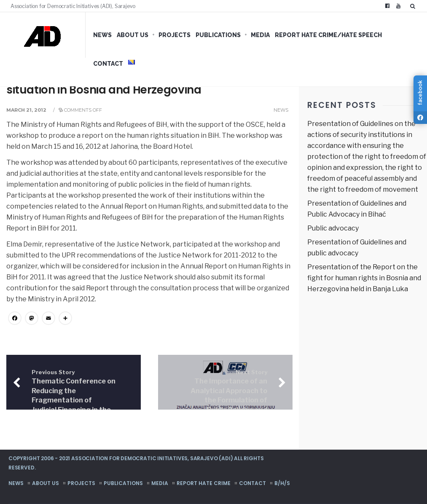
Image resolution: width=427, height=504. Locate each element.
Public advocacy (333, 228)
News (102, 35)
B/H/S (282, 483)
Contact (108, 64)
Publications (218, 35)
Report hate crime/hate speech (328, 35)
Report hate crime (204, 483)
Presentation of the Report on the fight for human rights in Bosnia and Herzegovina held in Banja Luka (364, 278)
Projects (175, 35)
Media (260, 35)
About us (133, 35)
